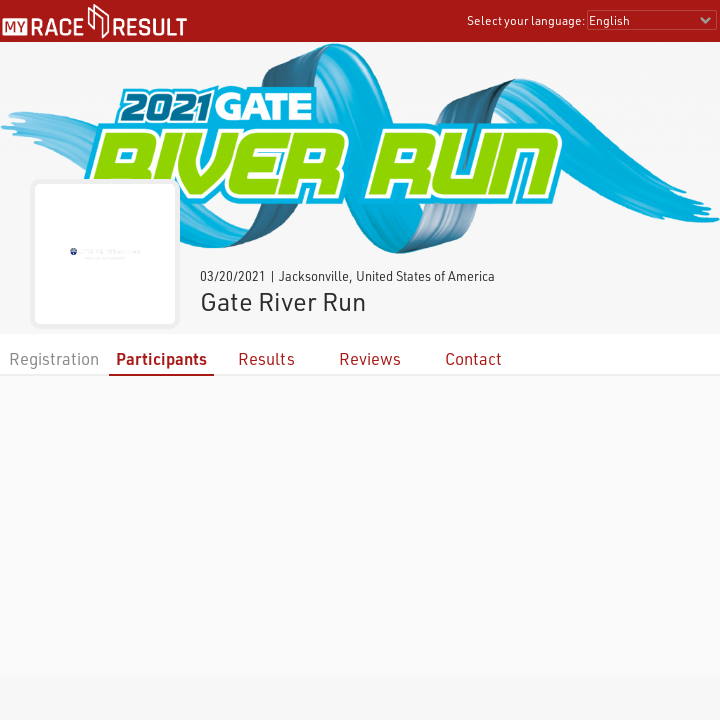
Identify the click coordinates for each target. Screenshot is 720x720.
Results (266, 358)
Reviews (370, 358)
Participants (161, 358)
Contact (473, 358)
